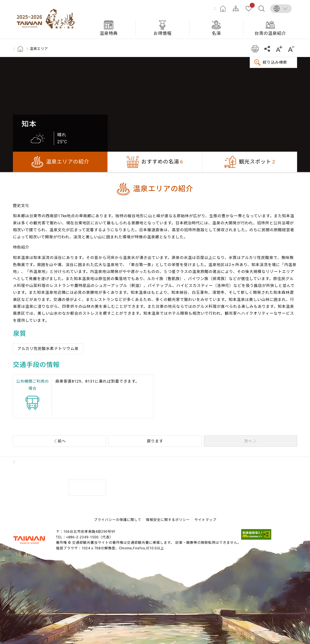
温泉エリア (39, 49)
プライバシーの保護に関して (118, 520)
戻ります (155, 441)
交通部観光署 (29, 540)
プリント (255, 49)
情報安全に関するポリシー (168, 520)
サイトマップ (236, 9)
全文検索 (262, 9)
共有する (267, 49)
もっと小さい (291, 49)
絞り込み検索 (275, 62)
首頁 (20, 49)
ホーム (223, 9)
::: (215, 8)
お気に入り (251, 6)
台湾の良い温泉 (47, 19)
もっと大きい (279, 49)
